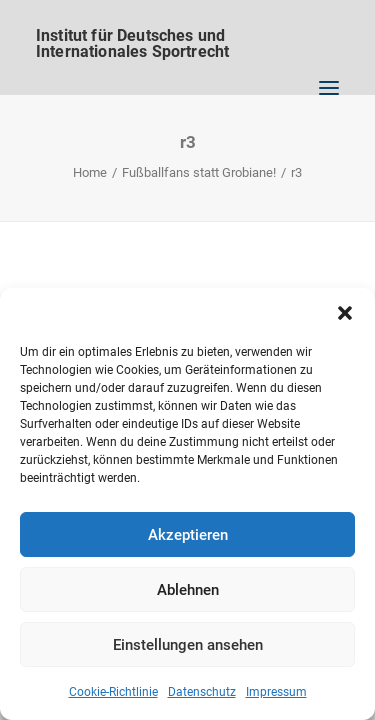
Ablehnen (188, 590)
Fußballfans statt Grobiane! (199, 172)
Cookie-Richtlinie (113, 692)
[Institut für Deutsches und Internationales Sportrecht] (187, 35)
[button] (345, 313)
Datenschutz (202, 692)
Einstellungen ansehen (188, 645)
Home (90, 172)
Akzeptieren (188, 535)
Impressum (276, 692)
